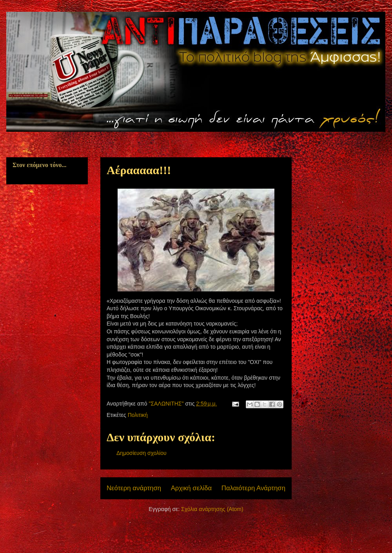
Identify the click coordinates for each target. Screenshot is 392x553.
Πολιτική (138, 415)
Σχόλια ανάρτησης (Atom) (212, 509)
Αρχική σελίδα (191, 488)
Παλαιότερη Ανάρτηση (253, 488)
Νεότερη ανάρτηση (134, 488)
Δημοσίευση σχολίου (142, 453)
